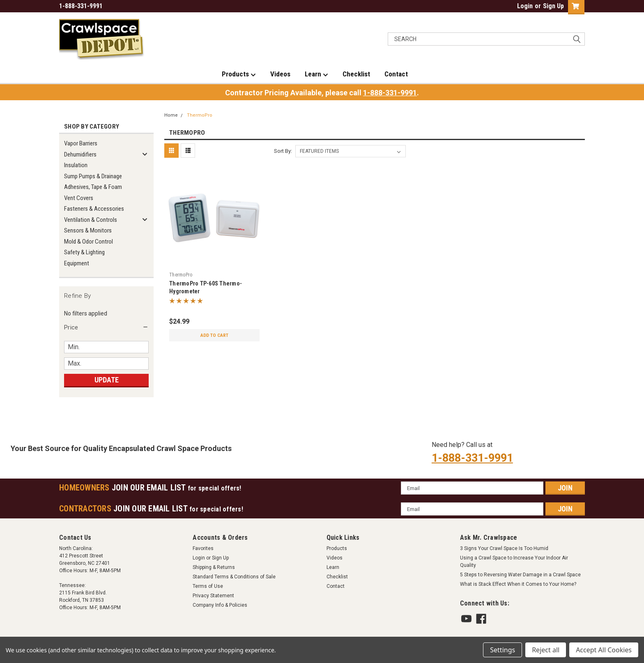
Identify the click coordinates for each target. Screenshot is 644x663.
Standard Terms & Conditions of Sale (234, 577)
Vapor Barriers (81, 143)
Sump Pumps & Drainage (93, 176)
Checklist (356, 74)
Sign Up (553, 6)
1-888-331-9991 (390, 93)
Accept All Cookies (604, 650)
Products (239, 74)
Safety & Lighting (84, 252)
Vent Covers (79, 198)
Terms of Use (208, 586)
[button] (106, 327)
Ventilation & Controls (91, 220)
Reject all (546, 650)
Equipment (77, 263)
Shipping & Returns (214, 567)
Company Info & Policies (220, 605)
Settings (503, 650)
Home (171, 115)
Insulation (76, 165)
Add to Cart (215, 335)
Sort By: (283, 151)
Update (107, 380)
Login (525, 6)
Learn (316, 74)
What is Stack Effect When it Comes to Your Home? (518, 584)
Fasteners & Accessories (94, 209)
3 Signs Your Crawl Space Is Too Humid (504, 548)
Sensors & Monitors (88, 230)
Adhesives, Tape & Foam (93, 187)
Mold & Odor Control (89, 242)
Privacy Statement (213, 596)
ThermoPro (200, 115)
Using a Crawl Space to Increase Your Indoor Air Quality (514, 562)
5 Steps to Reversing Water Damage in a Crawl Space (520, 575)
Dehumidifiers (80, 154)
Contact (396, 74)
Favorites (203, 548)
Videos (280, 74)
